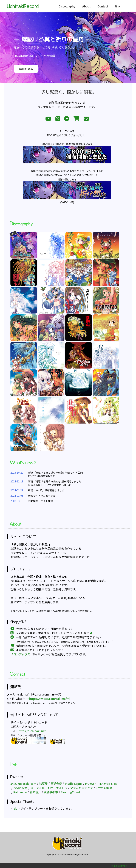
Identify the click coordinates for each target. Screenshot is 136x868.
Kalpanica (20, 792)
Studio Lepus (73, 784)
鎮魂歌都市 (51, 792)
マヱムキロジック (81, 788)
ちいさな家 (20, 788)
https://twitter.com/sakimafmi (50, 699)
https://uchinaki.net (32, 731)
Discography (67, 6)
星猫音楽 (56, 784)
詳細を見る (26, 69)
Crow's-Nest (104, 788)
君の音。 (35, 792)
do (15, 808)
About (86, 6)
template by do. (119, 866)
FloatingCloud (70, 792)
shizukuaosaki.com (23, 784)
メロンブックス (20, 654)
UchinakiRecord (23, 6)
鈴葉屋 (43, 784)
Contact (103, 6)
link (118, 6)
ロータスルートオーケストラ (49, 788)
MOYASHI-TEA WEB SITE (101, 784)
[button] (61, 80)
